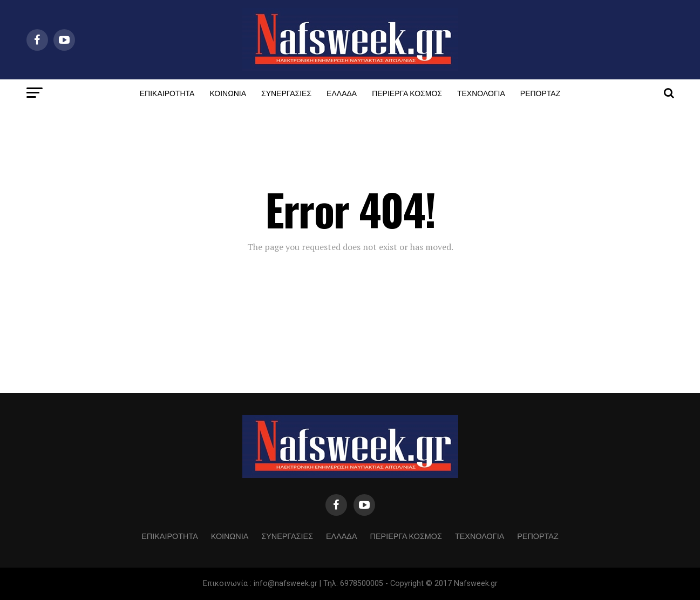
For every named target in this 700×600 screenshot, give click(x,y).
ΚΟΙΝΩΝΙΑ (228, 93)
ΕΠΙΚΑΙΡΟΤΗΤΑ (167, 93)
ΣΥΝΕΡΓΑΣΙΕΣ (286, 93)
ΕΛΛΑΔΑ (342, 93)
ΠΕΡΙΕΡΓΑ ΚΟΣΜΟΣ (407, 93)
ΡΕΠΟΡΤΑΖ (540, 93)
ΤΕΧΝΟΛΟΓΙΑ (481, 93)
